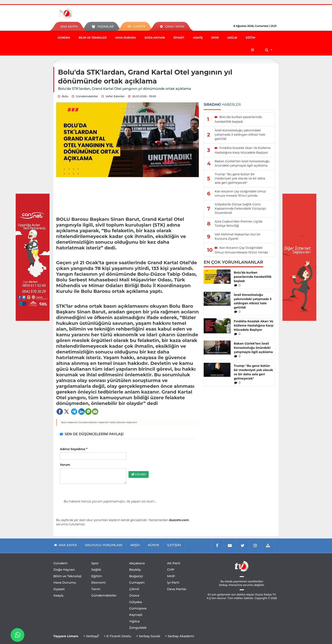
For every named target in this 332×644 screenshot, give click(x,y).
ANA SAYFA (69, 26)
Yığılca (134, 621)
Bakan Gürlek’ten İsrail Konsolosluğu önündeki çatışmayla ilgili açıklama (253, 348)
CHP (171, 570)
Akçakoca (137, 563)
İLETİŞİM (174, 545)
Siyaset (179, 38)
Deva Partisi (177, 589)
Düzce (134, 595)
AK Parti (174, 563)
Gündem (64, 38)
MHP (171, 576)
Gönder (139, 474)
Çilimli (134, 589)
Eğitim (250, 38)
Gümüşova (138, 608)
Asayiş (198, 38)
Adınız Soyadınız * (74, 449)
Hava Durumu (126, 38)
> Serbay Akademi (179, 636)
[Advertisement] (128, 195)
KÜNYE (154, 545)
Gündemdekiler (104, 595)
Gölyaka (136, 602)
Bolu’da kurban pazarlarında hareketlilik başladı (253, 277)
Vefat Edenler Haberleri (123, 422)
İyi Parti (173, 582)
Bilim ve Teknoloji (93, 38)
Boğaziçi (136, 576)
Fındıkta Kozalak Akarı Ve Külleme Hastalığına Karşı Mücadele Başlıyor (254, 325)
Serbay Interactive (230, 585)
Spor (215, 38)
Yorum (65, 465)
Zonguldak (138, 628)
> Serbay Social (148, 636)
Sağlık (232, 38)
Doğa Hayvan (155, 38)
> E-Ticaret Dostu (117, 636)
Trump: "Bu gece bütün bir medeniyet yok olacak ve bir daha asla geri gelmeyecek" (253, 372)
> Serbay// (91, 636)
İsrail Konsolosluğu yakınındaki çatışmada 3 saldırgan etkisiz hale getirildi (253, 301)
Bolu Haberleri (70, 422)
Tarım (96, 589)
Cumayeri (137, 582)
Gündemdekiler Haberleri (94, 422)
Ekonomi (98, 582)
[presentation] (161, 460)
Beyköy (135, 570)
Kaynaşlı (136, 615)
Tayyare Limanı (66, 636)
